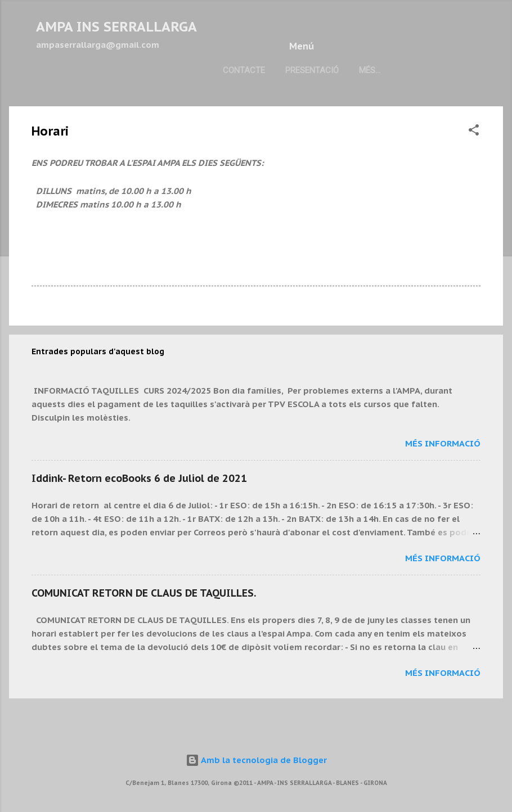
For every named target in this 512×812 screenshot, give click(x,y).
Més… (284, 106)
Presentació (134, 106)
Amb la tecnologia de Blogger (256, 760)
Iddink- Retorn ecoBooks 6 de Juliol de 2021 (139, 514)
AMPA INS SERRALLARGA (116, 27)
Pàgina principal (217, 106)
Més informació (443, 479)
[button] (474, 167)
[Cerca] (496, 31)
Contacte (66, 106)
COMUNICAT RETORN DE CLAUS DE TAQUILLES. (144, 628)
